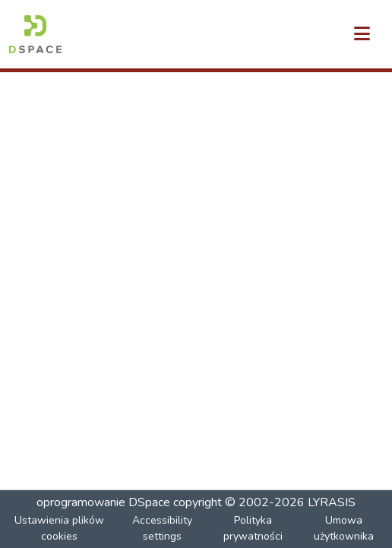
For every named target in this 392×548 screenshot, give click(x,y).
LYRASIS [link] (332, 502)
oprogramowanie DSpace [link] (103, 502)
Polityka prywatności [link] (253, 528)
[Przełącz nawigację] (362, 34)
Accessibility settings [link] (162, 528)
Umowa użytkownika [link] (344, 528)
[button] (35, 34)
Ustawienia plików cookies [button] (59, 528)
